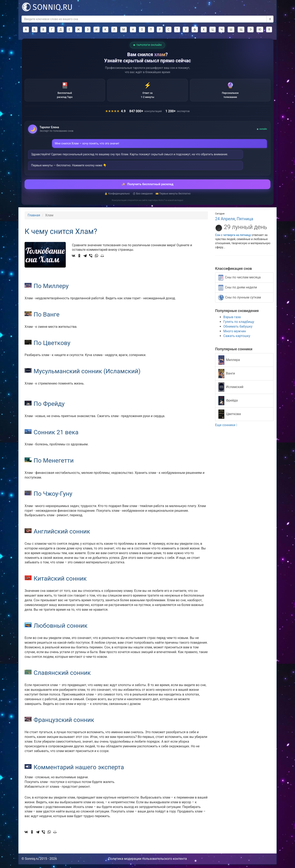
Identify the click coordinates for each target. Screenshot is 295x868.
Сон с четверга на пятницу (233, 239)
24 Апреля (225, 223)
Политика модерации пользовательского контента (147, 862)
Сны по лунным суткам (240, 301)
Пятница (245, 223)
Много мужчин (235, 335)
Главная (34, 219)
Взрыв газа (232, 321)
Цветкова (230, 418)
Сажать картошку (237, 340)
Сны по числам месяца (239, 281)
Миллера (229, 364)
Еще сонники (226, 429)
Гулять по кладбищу (239, 326)
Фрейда (228, 404)
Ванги (227, 377)
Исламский (231, 391)
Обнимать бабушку (238, 330)
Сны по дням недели (238, 292)
